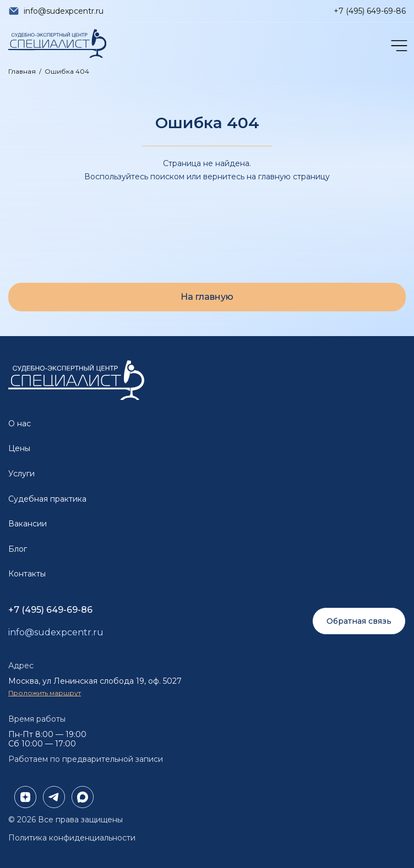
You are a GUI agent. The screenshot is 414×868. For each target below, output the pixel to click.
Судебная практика (47, 499)
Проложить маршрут (45, 693)
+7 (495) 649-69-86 (370, 11)
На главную (207, 297)
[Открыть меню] (398, 46)
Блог (18, 549)
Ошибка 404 (67, 71)
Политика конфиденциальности (72, 838)
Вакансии (28, 524)
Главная (22, 71)
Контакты (27, 574)
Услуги (21, 474)
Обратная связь (359, 621)
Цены (19, 448)
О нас (20, 424)
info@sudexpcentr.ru (64, 11)
